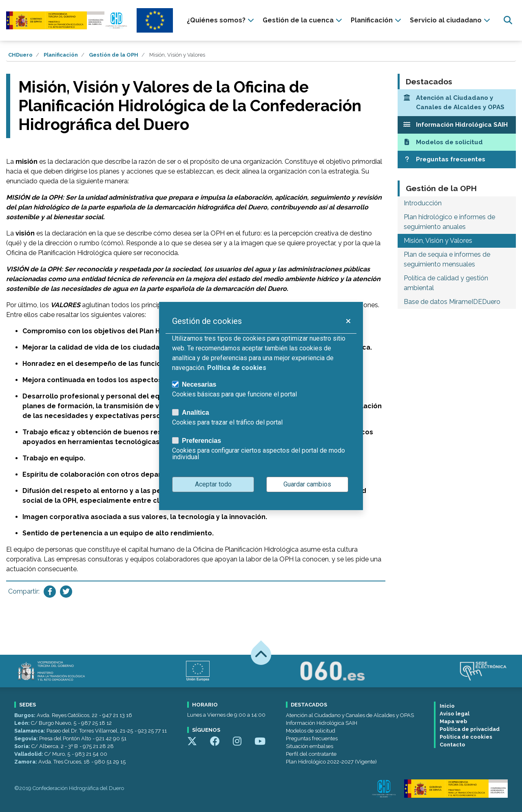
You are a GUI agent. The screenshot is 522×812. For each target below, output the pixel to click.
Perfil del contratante (311, 754)
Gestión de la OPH (114, 55)
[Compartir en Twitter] (66, 592)
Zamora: (26, 762)
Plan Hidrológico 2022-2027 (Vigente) (331, 762)
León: (23, 723)
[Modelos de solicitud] (457, 142)
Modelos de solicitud (311, 731)
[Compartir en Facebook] (50, 592)
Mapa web (453, 721)
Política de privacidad (470, 729)
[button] (348, 321)
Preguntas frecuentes (312, 738)
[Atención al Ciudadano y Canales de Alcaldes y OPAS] (457, 103)
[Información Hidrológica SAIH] (457, 125)
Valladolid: (29, 754)
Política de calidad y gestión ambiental (446, 283)
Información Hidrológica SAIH (322, 723)
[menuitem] (221, 20)
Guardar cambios (307, 484)
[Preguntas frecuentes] (457, 160)
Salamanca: (30, 731)
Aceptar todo (213, 484)
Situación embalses (310, 746)
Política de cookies (466, 737)
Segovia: (27, 738)
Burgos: (25, 715)
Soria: (23, 746)
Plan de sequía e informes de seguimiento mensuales (447, 259)
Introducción (423, 203)
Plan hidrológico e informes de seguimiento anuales (449, 222)
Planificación (61, 55)
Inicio (447, 706)
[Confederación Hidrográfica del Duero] (67, 20)
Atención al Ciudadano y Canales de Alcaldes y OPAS (350, 715)
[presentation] (221, 20)
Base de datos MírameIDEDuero (452, 302)
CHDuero (20, 55)
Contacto (452, 745)
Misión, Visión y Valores (438, 241)
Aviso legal (455, 714)
